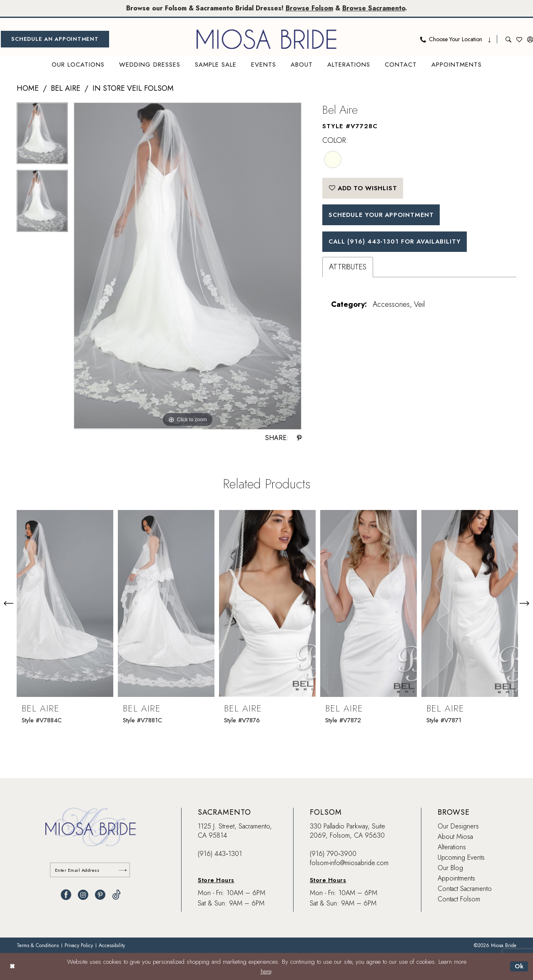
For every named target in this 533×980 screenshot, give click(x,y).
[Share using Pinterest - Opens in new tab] (299, 438)
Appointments (456, 878)
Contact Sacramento (465, 889)
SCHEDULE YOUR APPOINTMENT (383, 216)
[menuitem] (55, 39)
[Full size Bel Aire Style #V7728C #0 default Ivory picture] (188, 266)
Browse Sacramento (375, 8)
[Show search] (508, 39)
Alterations (452, 847)
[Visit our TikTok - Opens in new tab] (116, 895)
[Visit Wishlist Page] (519, 39)
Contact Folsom (459, 899)
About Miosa (455, 837)
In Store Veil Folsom (133, 88)
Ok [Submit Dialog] (519, 966)
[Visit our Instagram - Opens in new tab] (83, 895)
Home (28, 88)
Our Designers (458, 826)
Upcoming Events (461, 857)
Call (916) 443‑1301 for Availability (397, 243)
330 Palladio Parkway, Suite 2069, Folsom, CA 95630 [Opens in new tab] (347, 831)
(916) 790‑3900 (333, 854)
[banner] (266, 39)
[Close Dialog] (12, 966)
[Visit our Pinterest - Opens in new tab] (100, 895)
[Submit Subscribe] (123, 870)
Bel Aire (66, 88)
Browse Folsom (310, 8)
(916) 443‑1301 (220, 854)
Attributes (348, 269)
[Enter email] (91, 870)
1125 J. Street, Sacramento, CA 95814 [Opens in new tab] (235, 831)
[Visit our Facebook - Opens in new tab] (66, 895)
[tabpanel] (42, 136)
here (266, 971)
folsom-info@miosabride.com (349, 863)
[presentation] (65, 603)
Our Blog (450, 868)
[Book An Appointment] (55, 39)
